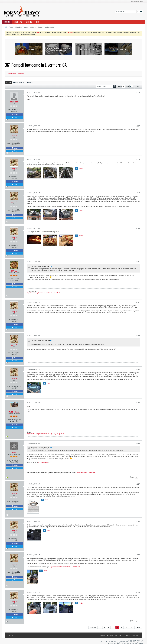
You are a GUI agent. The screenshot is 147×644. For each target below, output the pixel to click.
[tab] (8, 82)
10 (126, 627)
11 (132, 627)
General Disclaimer (123, 635)
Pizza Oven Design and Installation (26, 27)
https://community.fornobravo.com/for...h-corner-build (44, 293)
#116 (138, 443)
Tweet (15, 118)
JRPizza (14, 271)
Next (138, 627)
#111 (138, 262)
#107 (138, 126)
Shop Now (18, 22)
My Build (91, 473)
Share (15, 115)
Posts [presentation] (8, 82)
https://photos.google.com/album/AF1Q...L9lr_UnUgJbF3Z (45, 434)
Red (11, 635)
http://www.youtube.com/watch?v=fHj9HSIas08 (65, 567)
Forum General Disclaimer (15, 74)
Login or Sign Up (137, 2)
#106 (138, 93)
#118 (138, 521)
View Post (51, 266)
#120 (138, 592)
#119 (138, 555)
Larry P (14, 135)
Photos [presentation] (30, 82)
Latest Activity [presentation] (19, 82)
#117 (138, 484)
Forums (7, 22)
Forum (11, 27)
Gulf (14, 452)
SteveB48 (14, 102)
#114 (138, 369)
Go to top (136, 635)
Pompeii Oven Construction (46, 27)
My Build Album (82, 473)
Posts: (13, 111)
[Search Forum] (127, 12)
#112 (138, 302)
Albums (29, 22)
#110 (138, 228)
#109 (138, 193)
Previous (93, 627)
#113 (138, 336)
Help (37, 22)
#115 (138, 403)
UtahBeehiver (14, 412)
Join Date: (11, 110)
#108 (138, 159)
